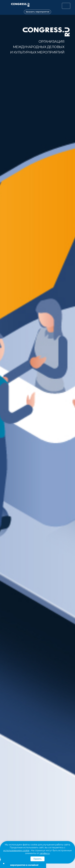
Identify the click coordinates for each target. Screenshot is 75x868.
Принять (38, 859)
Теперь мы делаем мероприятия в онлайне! (24, 864)
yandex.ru (45, 853)
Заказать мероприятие (37, 12)
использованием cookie (16, 850)
